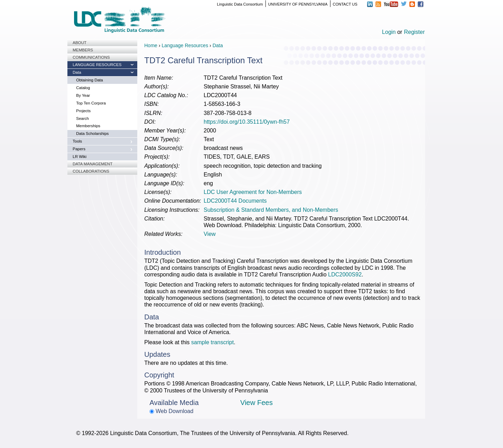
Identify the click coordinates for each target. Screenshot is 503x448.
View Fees (257, 403)
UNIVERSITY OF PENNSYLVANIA (298, 4)
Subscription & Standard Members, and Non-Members (271, 210)
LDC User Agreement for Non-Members (253, 192)
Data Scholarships (92, 133)
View (210, 234)
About (80, 43)
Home (151, 45)
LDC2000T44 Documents (235, 201)
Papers (79, 149)
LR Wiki (80, 157)
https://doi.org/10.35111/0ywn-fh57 (247, 122)
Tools (77, 141)
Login (389, 32)
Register (414, 32)
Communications (91, 57)
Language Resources (97, 65)
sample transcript (212, 342)
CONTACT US (345, 4)
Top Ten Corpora (91, 103)
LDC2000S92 (345, 274)
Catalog (83, 88)
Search (82, 118)
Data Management (93, 164)
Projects (83, 111)
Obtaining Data (90, 80)
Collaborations (91, 171)
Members (83, 50)
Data (77, 72)
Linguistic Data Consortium (240, 4)
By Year (83, 95)
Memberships (88, 126)
